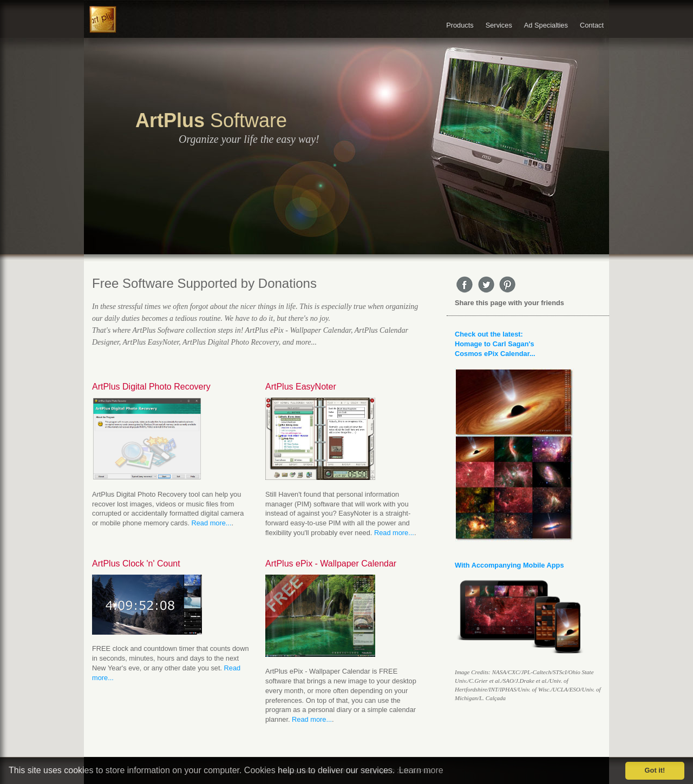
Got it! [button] (655, 770)
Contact (592, 25)
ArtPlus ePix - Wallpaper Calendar (331, 564)
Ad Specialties (546, 25)
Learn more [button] (421, 770)
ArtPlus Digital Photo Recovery (151, 387)
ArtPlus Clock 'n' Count (136, 564)
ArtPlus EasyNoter (301, 387)
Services (499, 25)
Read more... (212, 523)
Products (460, 25)
